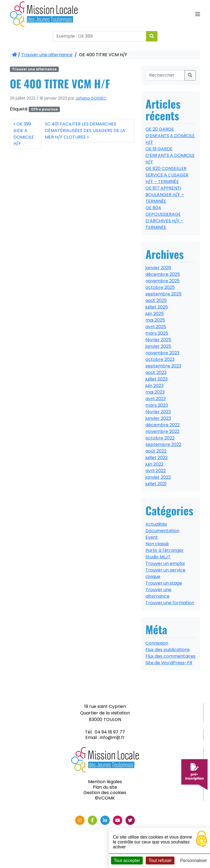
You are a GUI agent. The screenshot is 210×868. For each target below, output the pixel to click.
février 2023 (158, 412)
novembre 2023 (162, 353)
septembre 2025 (164, 294)
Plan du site (105, 787)
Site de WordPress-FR (169, 663)
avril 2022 (156, 471)
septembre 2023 (163, 366)
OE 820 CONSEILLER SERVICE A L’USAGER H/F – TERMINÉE (167, 175)
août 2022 (156, 451)
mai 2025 (155, 320)
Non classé (157, 544)
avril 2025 (156, 327)
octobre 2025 (160, 287)
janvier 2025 (158, 346)
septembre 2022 (163, 445)
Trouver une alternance (47, 55)
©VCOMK (105, 798)
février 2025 (158, 340)
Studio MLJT (158, 557)
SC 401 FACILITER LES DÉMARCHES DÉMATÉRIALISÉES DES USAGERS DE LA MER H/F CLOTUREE (85, 131)
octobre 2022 (160, 438)
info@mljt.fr (112, 737)
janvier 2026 (158, 268)
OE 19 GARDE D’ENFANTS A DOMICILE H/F (170, 155)
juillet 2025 (157, 307)
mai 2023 (155, 392)
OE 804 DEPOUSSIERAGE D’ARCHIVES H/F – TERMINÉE (164, 218)
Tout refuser (160, 860)
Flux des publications (168, 650)
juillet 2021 (156, 484)
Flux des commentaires (170, 656)
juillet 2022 (157, 458)
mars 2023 (157, 405)
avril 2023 (156, 399)
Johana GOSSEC (91, 98)
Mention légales (105, 782)
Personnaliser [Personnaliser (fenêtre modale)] (194, 860)
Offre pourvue (44, 109)
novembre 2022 (162, 431)
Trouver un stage (164, 583)
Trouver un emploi (165, 563)
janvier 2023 (158, 418)
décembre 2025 (163, 274)
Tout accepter (127, 860)
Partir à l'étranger (165, 550)
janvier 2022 (158, 477)
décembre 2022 (163, 425)
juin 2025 (155, 314)
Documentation (162, 531)
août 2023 (156, 372)
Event (152, 537)
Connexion (157, 643)
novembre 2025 (163, 281)
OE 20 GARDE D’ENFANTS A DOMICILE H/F (170, 136)
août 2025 (156, 300)
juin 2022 (154, 464)
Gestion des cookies (105, 793)
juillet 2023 (157, 379)
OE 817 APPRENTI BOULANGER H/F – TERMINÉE (165, 195)
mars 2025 (157, 333)
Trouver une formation (170, 603)
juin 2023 (154, 386)
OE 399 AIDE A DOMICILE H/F (24, 134)
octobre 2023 (160, 359)
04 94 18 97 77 (110, 732)
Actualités (156, 524)
